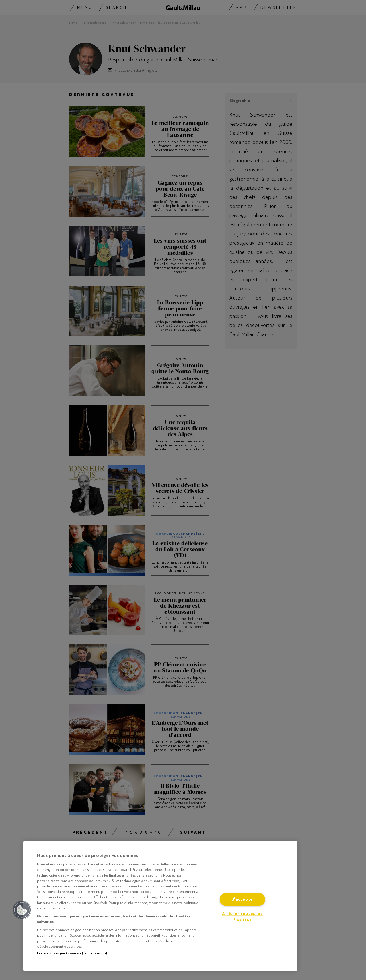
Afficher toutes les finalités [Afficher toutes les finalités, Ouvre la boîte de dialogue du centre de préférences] (242, 917)
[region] (160, 906)
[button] (22, 910)
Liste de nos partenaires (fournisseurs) (72, 953)
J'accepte (242, 900)
